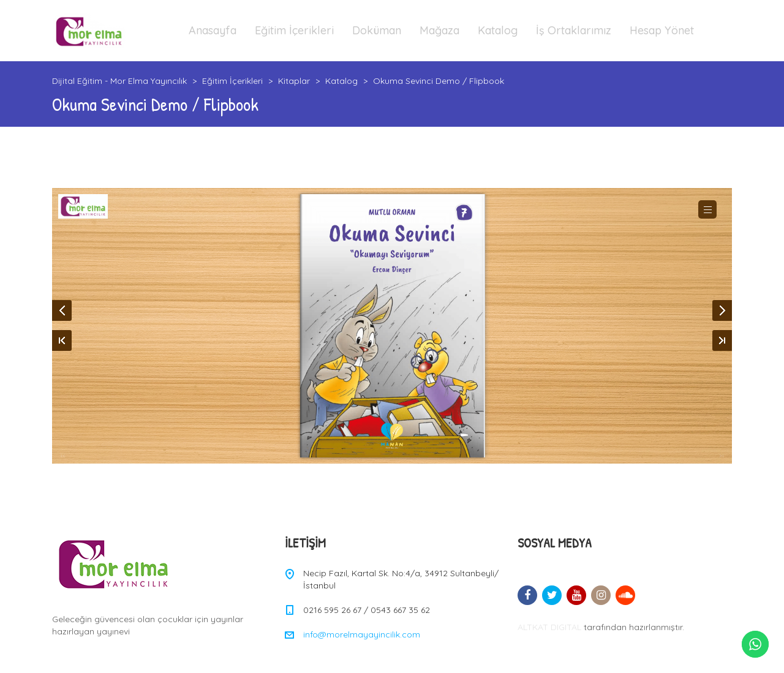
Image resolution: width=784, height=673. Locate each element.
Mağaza (439, 30)
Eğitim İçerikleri (294, 30)
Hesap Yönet (662, 30)
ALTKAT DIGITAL (549, 627)
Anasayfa (213, 30)
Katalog (498, 30)
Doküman (377, 30)
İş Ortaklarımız (574, 30)
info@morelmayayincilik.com (362, 634)
